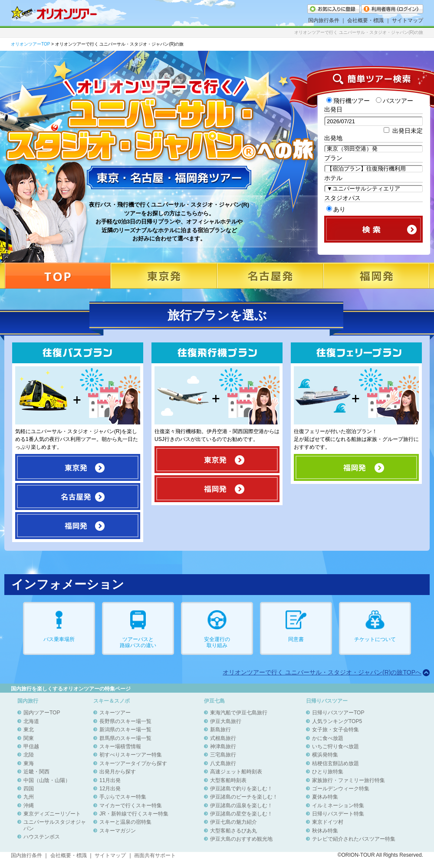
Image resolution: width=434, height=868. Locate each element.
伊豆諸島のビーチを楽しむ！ (244, 797)
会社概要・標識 (365, 20)
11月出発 (110, 780)
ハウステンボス (42, 837)
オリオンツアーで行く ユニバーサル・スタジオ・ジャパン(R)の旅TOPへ (322, 672)
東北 (29, 730)
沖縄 (29, 806)
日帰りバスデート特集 (338, 814)
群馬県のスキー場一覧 (125, 738)
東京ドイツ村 (328, 822)
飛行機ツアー (348, 101)
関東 (29, 738)
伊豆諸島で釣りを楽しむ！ (241, 789)
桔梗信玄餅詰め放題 (335, 763)
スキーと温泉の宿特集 (125, 822)
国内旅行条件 (324, 20)
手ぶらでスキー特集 (123, 797)
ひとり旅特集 (328, 772)
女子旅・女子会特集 (335, 730)
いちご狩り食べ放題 (335, 746)
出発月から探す (118, 772)
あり (336, 209)
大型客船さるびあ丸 (233, 831)
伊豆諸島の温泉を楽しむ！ (241, 806)
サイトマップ (408, 20)
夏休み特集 (325, 797)
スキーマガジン (118, 831)
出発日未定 (403, 131)
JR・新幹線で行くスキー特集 (134, 814)
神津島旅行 (223, 746)
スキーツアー (115, 713)
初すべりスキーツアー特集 (131, 755)
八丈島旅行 (223, 763)
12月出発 (110, 789)
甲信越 (31, 746)
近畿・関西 (36, 772)
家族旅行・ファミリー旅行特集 (349, 780)
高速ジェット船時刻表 (236, 772)
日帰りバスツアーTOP (338, 713)
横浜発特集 (325, 755)
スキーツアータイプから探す (133, 763)
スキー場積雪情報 (120, 746)
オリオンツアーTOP (30, 44)
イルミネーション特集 (338, 806)
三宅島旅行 (223, 755)
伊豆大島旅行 (226, 721)
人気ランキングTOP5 (337, 721)
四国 (29, 789)
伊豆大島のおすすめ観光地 (241, 839)
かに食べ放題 (328, 738)
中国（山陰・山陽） (47, 780)
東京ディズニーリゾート (52, 814)
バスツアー (395, 101)
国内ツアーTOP (42, 713)
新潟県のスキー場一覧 (125, 730)
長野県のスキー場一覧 (125, 721)
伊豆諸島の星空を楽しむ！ (241, 814)
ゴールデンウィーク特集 (341, 789)
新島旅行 (220, 730)
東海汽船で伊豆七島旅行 (239, 713)
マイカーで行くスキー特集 (131, 806)
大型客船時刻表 (228, 780)
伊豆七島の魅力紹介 (233, 822)
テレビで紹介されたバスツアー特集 (354, 839)
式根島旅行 (223, 738)
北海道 (31, 721)
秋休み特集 (325, 831)
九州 (29, 797)
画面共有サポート (155, 855)
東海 (29, 763)
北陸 (29, 755)
